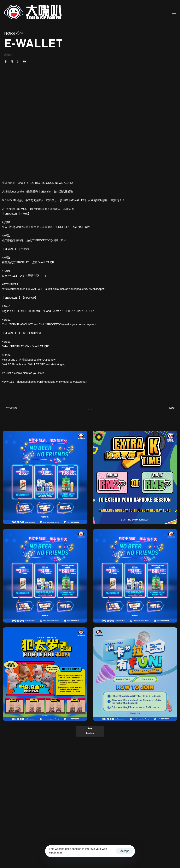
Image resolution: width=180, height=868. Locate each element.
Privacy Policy (91, 857)
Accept (124, 851)
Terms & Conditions (158, 853)
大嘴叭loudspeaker (30, 360)
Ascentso (136, 853)
